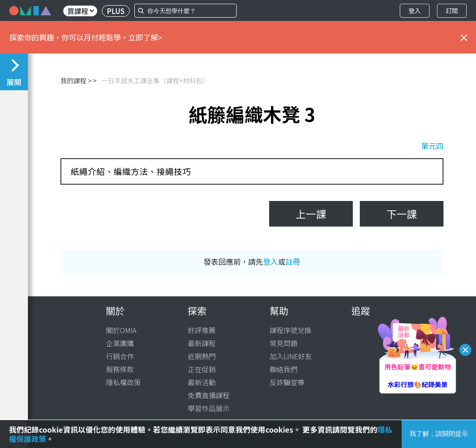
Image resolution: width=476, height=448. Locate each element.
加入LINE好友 (291, 356)
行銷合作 (120, 356)
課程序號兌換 (291, 330)
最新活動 (202, 382)
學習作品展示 (209, 408)
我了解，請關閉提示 (439, 434)
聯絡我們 (284, 369)
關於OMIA (121, 330)
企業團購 (120, 343)
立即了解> (145, 37)
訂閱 (452, 10)
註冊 (293, 261)
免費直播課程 (209, 395)
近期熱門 (202, 356)
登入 (415, 10)
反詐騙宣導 (287, 382)
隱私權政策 (123, 382)
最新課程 (202, 343)
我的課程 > (76, 80)
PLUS (116, 11)
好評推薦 (202, 330)
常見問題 (284, 343)
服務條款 (120, 369)
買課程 (81, 11)
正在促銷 (202, 369)
